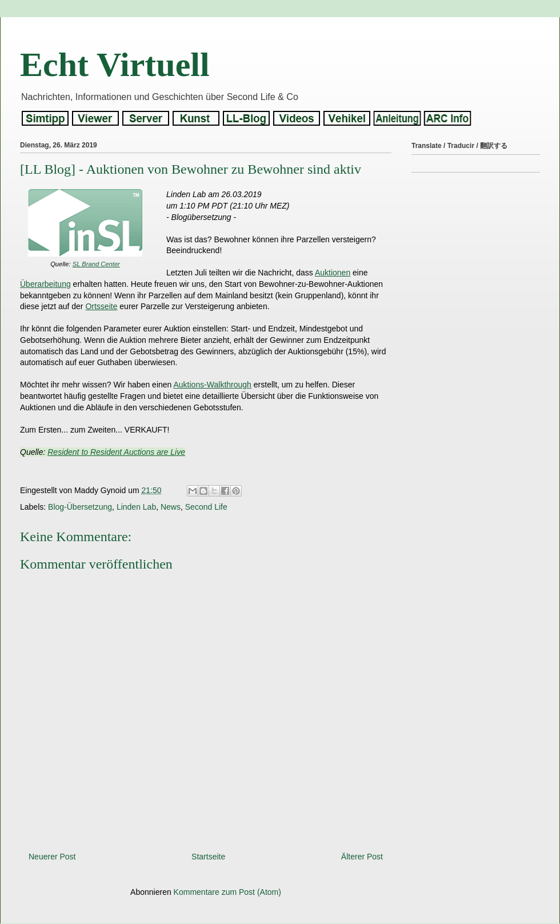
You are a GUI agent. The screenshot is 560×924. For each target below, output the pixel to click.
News (171, 507)
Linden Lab (136, 507)
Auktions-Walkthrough (212, 385)
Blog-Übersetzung (80, 507)
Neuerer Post (52, 857)
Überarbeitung (45, 284)
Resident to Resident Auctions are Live (116, 452)
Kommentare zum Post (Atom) (227, 892)
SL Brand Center (96, 264)
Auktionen (333, 273)
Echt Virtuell (115, 65)
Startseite (208, 857)
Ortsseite (101, 306)
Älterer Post (362, 857)
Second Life (206, 507)
